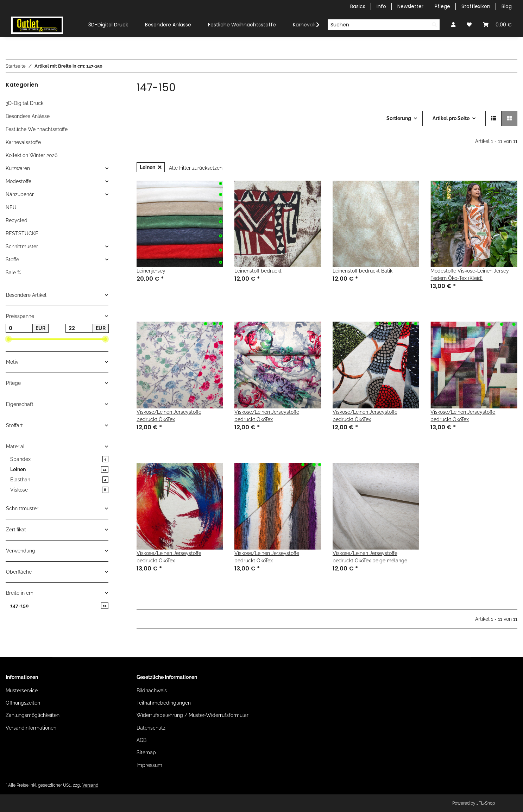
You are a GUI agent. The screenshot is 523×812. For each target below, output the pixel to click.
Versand (90, 785)
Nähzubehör (20, 194)
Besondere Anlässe (28, 116)
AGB (141, 740)
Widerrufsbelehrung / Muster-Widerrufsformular (193, 715)
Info (381, 6)
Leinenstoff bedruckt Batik (363, 271)
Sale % (13, 273)
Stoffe (12, 260)
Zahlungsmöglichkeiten (33, 715)
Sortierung (399, 118)
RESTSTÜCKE (22, 233)
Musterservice (22, 691)
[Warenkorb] (497, 25)
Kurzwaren (18, 168)
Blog (507, 6)
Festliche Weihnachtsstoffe (37, 129)
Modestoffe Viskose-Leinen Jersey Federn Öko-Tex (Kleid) (470, 274)
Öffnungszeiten (23, 703)
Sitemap (146, 752)
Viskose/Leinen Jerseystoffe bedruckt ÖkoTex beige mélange (370, 557)
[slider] (8, 339)
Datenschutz (151, 728)
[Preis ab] (19, 329)
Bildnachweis (152, 691)
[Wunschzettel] (469, 25)
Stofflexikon (476, 6)
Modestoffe (18, 181)
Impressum (149, 765)
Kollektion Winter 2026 (31, 155)
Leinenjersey (151, 271)
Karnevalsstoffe (23, 142)
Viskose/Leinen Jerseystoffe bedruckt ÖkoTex (169, 416)
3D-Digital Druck (24, 103)
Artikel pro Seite (451, 118)
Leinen (151, 167)
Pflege (442, 6)
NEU (11, 207)
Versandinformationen (31, 728)
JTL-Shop (486, 803)
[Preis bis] (79, 329)
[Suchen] (378, 25)
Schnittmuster (22, 246)
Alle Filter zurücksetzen (196, 168)
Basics (358, 6)
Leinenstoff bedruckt (258, 271)
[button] (453, 25)
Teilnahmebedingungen (164, 703)
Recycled (17, 220)
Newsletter (410, 6)
